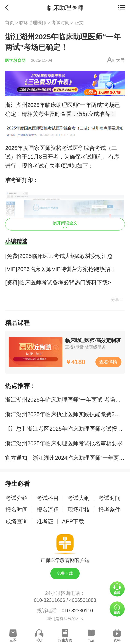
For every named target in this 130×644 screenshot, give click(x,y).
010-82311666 (49, 600)
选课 (13, 640)
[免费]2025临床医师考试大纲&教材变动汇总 (59, 256)
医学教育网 (15, 60)
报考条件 (110, 510)
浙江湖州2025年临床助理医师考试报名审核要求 (64, 443)
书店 (91, 640)
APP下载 (73, 521)
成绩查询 (17, 521)
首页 (10, 23)
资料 (117, 640)
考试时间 (61, 23)
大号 (120, 60)
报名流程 (48, 510)
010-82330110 (77, 611)
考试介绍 (17, 498)
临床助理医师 (33, 23)
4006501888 (83, 600)
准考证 (45, 521)
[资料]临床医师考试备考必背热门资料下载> (58, 282)
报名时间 (17, 510)
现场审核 (79, 510)
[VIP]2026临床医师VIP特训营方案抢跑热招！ (60, 269)
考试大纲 (79, 498)
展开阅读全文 (65, 225)
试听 (39, 640)
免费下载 (65, 573)
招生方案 (65, 640)
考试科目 (48, 498)
